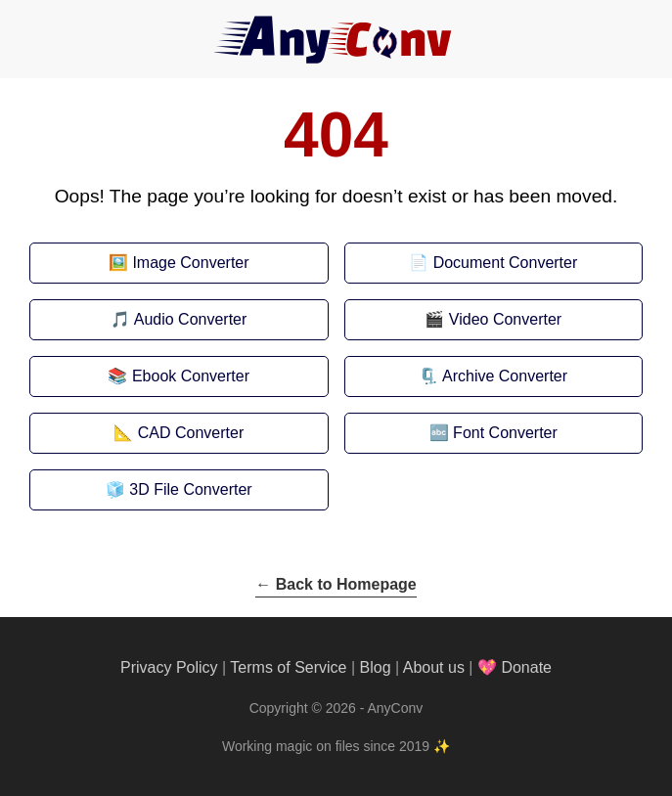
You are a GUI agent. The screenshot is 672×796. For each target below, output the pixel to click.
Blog (376, 667)
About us (434, 667)
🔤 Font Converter (493, 433)
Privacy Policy (169, 667)
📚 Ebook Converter (179, 376)
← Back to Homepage (336, 584)
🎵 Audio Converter (179, 319)
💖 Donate (515, 667)
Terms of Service (288, 667)
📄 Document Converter (493, 263)
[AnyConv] (336, 39)
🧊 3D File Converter (179, 489)
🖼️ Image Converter (179, 263)
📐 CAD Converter (179, 433)
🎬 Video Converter (493, 319)
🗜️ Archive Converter (493, 376)
